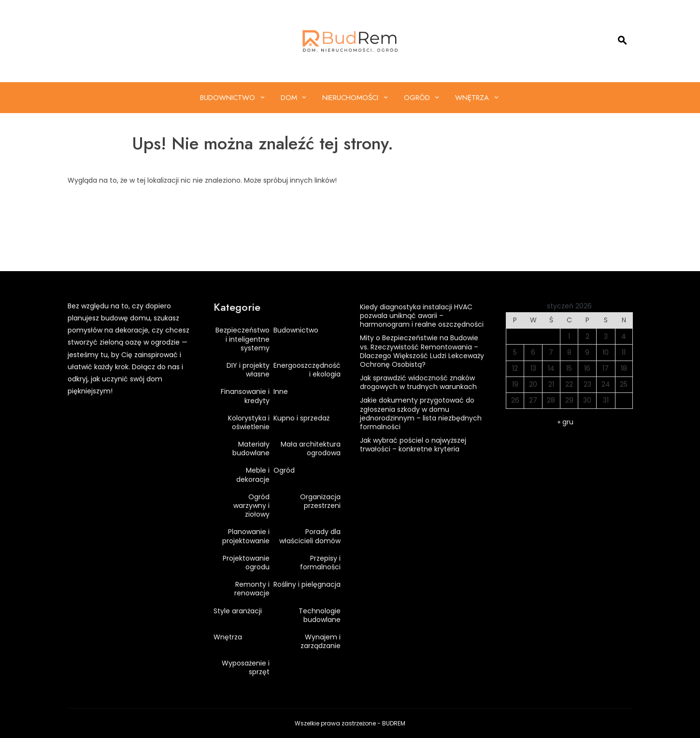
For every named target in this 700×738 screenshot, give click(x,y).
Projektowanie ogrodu (246, 563)
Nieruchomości (350, 98)
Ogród (417, 98)
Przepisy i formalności (320, 563)
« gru (565, 422)
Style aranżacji (238, 611)
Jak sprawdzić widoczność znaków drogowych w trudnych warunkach (418, 382)
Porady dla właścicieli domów (310, 536)
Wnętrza (472, 98)
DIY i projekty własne (248, 370)
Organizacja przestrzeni (320, 501)
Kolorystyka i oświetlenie (249, 422)
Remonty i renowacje (252, 589)
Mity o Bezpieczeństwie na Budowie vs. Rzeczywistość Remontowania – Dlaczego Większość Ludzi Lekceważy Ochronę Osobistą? (422, 351)
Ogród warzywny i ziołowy (251, 506)
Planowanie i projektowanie (246, 536)
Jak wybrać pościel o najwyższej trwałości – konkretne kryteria (413, 445)
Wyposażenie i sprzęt (246, 667)
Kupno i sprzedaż (301, 418)
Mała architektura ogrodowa (311, 449)
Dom (289, 98)
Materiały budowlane (251, 449)
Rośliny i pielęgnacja (307, 584)
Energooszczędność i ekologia (307, 370)
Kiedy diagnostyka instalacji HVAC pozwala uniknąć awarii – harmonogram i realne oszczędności (422, 316)
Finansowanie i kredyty (245, 396)
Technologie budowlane (320, 615)
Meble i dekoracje (253, 475)
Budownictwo (228, 98)
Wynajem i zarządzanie (321, 641)
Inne (281, 391)
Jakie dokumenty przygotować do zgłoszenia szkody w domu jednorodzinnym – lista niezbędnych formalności (421, 413)
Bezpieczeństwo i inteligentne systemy (243, 339)
